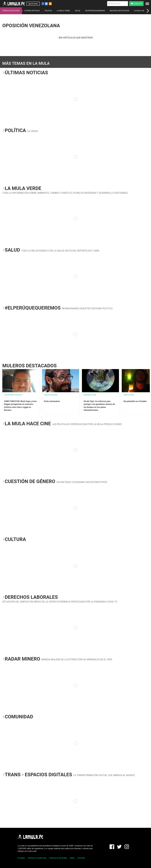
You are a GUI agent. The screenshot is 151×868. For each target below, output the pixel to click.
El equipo (21, 858)
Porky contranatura (52, 401)
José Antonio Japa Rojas (13, 395)
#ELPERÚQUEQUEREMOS (95, 11)
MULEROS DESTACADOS (119, 11)
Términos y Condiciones (37, 858)
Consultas (81, 858)
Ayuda (72, 858)
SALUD (78, 11)
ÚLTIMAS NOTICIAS (32, 11)
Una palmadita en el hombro (135, 401)
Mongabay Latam (90, 395)
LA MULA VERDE (63, 11)
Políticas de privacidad (58, 858)
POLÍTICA (48, 11)
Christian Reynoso (51, 395)
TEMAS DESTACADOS (11, 11)
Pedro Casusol (129, 395)
